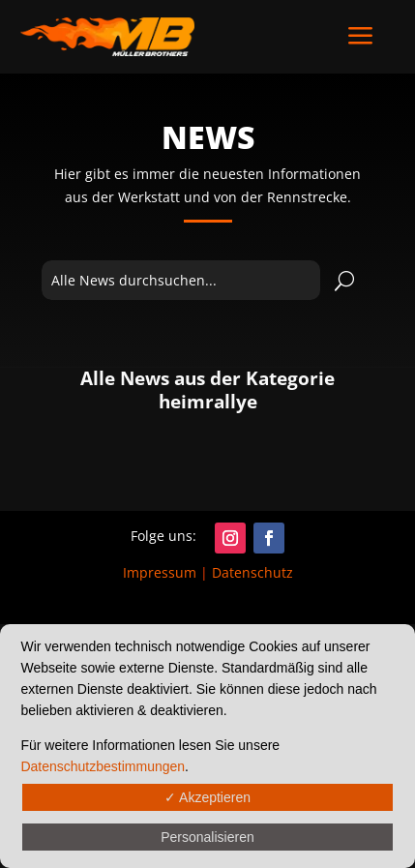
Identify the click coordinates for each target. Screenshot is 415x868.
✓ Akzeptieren (207, 797)
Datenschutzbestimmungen (103, 766)
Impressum (160, 572)
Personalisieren (207, 837)
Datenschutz (252, 572)
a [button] (361, 37)
